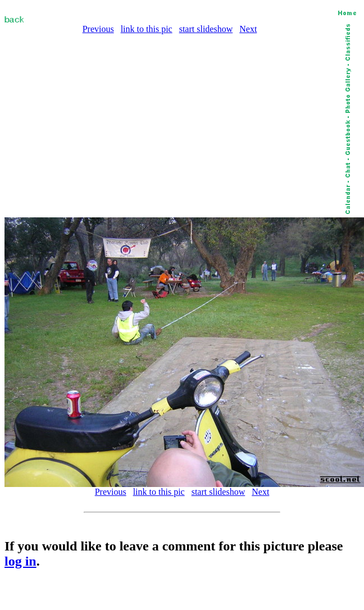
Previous (98, 29)
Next (248, 29)
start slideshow (206, 29)
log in (21, 561)
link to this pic (147, 29)
